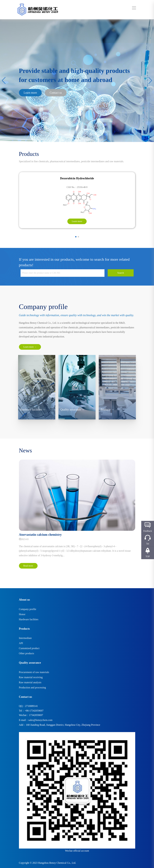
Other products (27, 653)
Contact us (56, 93)
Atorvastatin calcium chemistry (40, 535)
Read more (28, 566)
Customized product (29, 648)
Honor (22, 614)
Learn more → (30, 347)
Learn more (30, 93)
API (21, 643)
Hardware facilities (29, 619)
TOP (148, 557)
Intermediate (25, 638)
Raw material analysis (30, 682)
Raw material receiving (31, 677)
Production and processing (32, 687)
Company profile (28, 609)
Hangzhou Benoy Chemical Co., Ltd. (57, 863)
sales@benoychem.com (40, 720)
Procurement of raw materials (34, 672)
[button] (75, 139)
